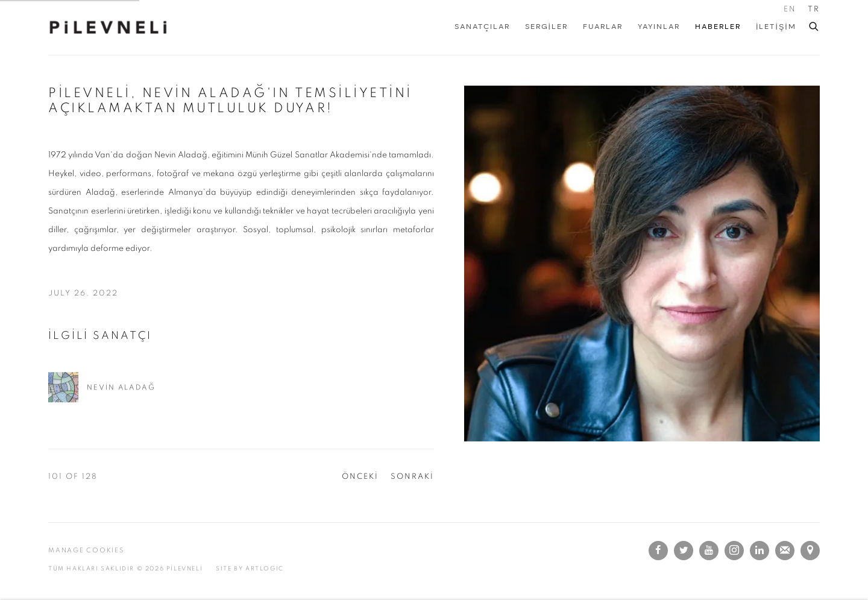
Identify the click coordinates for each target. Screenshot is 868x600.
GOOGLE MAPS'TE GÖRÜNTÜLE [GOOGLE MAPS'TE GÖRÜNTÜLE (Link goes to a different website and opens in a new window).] (810, 551)
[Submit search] (814, 25)
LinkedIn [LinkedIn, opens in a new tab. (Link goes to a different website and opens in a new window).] (759, 551)
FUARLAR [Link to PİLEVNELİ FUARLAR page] (603, 27)
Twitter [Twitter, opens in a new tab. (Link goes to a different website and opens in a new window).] (684, 551)
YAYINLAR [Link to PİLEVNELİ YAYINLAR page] (659, 27)
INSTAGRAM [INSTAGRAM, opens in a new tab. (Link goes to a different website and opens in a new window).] (734, 551)
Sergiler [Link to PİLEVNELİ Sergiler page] (546, 27)
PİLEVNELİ (108, 27)
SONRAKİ (412, 477)
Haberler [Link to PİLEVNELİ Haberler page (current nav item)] (718, 27)
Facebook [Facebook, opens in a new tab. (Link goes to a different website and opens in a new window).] (658, 551)
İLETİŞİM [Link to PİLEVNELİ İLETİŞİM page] (776, 27)
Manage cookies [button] (86, 550)
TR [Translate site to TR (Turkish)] (814, 9)
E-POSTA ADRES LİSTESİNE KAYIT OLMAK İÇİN (785, 551)
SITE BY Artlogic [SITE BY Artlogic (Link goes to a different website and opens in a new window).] (250, 569)
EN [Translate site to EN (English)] (790, 9)
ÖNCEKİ (360, 477)
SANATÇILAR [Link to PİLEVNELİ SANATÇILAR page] (482, 27)
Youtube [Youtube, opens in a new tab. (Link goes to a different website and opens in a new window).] (709, 551)
